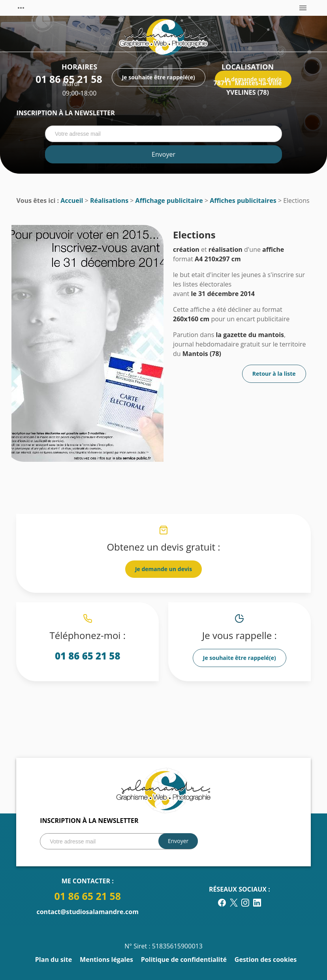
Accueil (72, 200)
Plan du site (54, 959)
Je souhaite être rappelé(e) (240, 658)
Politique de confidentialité (184, 959)
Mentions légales (106, 959)
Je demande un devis (163, 569)
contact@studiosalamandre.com (87, 912)
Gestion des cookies (266, 959)
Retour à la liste (274, 374)
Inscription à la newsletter (65, 113)
